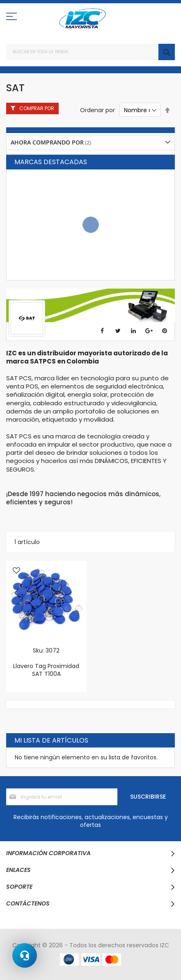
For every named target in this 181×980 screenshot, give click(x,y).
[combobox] (90, 52)
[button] (16, 571)
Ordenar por (97, 110)
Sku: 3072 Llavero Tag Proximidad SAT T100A (46, 662)
